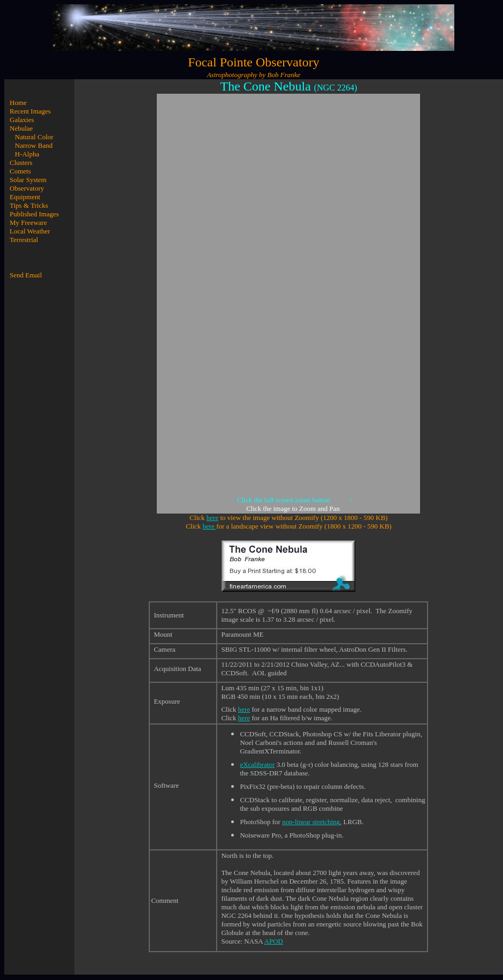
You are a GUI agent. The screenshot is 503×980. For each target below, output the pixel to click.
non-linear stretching (311, 822)
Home (18, 103)
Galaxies (22, 120)
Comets (20, 171)
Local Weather (30, 231)
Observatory (27, 188)
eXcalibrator (257, 764)
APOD (274, 941)
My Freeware (28, 223)
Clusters (21, 163)
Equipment (25, 197)
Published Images (34, 214)
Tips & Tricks (29, 205)
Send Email (26, 275)
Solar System (28, 180)
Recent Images (30, 111)
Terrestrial (24, 240)
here (212, 518)
